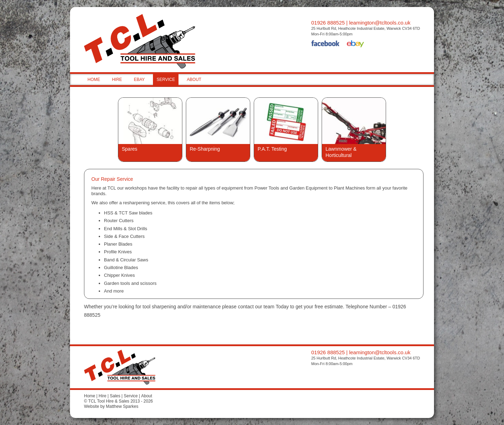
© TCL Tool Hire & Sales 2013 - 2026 (118, 401)
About (146, 396)
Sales (115, 396)
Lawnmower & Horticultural (341, 152)
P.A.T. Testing (272, 149)
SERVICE (166, 80)
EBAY (139, 80)
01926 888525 (328, 23)
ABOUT (194, 80)
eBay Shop (355, 44)
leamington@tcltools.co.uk (380, 23)
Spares (129, 149)
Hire (103, 396)
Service (131, 396)
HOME (94, 80)
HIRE (117, 80)
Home (90, 396)
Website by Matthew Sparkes (111, 406)
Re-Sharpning (205, 149)
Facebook (325, 44)
